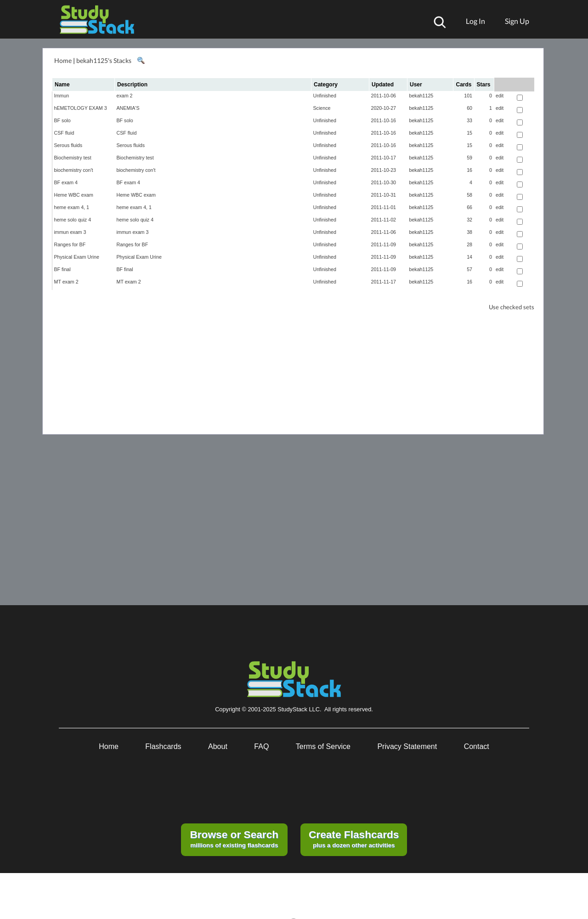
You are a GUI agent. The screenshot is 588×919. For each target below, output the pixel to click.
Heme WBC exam (74, 195)
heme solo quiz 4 (73, 220)
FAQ (261, 746)
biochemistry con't (74, 170)
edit (500, 96)
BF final (62, 269)
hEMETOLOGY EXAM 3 (81, 108)
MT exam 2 (66, 282)
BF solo (62, 120)
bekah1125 (421, 96)
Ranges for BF (70, 244)
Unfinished (325, 96)
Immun (62, 96)
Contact (477, 746)
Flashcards (163, 746)
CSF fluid (64, 133)
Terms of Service (323, 746)
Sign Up (517, 21)
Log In (475, 21)
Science (322, 108)
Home (63, 60)
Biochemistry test (73, 158)
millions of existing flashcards (234, 839)
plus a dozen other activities (354, 839)
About (218, 746)
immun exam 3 (70, 232)
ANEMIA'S (128, 108)
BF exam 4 (66, 182)
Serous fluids (68, 145)
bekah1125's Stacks (104, 60)
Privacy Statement (407, 746)
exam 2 (125, 96)
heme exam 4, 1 (72, 207)
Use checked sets (512, 307)
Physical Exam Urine (77, 257)
